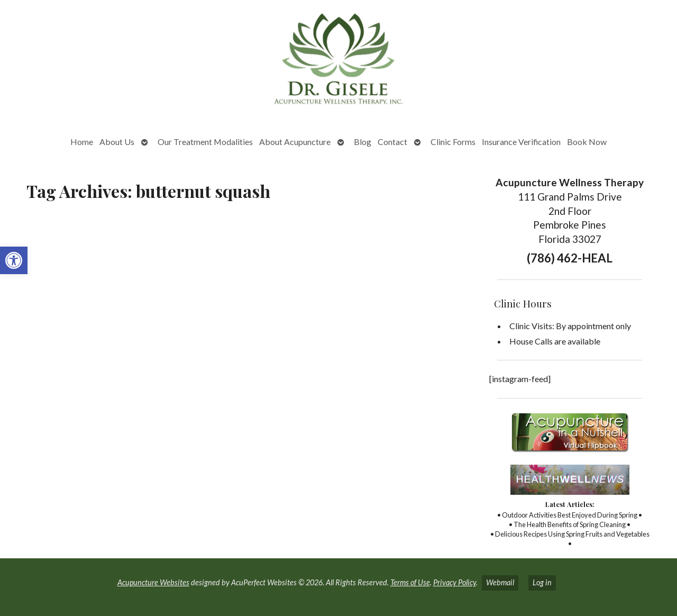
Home (82, 142)
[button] (14, 260)
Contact (392, 142)
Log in (542, 582)
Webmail (500, 582)
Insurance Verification (521, 142)
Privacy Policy (455, 582)
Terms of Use (410, 582)
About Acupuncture (295, 142)
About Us (117, 142)
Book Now (587, 142)
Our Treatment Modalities (205, 142)
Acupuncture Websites (153, 582)
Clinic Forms (453, 142)
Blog (363, 142)
